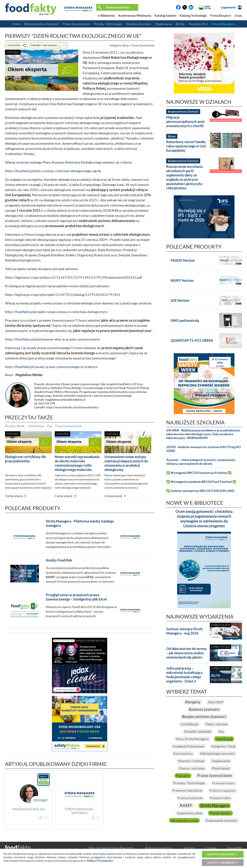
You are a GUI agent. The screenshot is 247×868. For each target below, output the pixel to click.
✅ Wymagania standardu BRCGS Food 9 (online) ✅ (201, 482)
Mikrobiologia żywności (217, 753)
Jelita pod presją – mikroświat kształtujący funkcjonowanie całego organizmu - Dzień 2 (184, 675)
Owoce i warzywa (192, 768)
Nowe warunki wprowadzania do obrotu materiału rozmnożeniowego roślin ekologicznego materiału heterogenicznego (77, 465)
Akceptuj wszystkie (221, 854)
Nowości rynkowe (191, 761)
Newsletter (235, 848)
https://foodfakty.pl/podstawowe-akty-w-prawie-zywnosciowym (52, 339)
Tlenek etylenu (220, 813)
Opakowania (163, 24)
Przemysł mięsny (224, 783)
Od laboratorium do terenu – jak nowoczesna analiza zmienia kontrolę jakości (186, 653)
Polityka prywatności (159, 848)
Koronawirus (183, 753)
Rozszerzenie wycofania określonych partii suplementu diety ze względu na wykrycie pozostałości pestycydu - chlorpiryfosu (185, 177)
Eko (49, 426)
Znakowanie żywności (221, 820)
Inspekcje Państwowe (189, 746)
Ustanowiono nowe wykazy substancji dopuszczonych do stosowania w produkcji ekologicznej (126, 463)
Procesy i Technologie (108, 24)
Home (16, 24)
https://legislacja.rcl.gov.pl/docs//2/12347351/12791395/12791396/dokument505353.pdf (73, 277)
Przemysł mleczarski (187, 790)
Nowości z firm (198, 24)
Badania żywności (204, 709)
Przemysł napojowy (223, 791)
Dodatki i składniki (198, 731)
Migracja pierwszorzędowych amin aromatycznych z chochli (186, 121)
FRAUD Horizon (183, 260)
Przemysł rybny (220, 798)
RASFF (186, 805)
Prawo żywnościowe (68, 426)
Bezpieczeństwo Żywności (42, 24)
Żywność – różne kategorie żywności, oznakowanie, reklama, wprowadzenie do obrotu (201, 462)
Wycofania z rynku (184, 820)
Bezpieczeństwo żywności (204, 717)
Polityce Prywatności (100, 861)
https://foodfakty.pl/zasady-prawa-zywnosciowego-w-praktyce (51, 367)
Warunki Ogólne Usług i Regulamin (111, 848)
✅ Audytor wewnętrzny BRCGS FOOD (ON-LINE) (200, 491)
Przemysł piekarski (190, 798)
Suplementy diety (190, 813)
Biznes (180, 24)
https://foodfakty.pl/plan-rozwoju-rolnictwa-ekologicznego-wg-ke (53, 171)
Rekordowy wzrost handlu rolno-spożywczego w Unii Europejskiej (186, 146)
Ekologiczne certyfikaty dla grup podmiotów (25, 459)
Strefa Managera (223, 24)
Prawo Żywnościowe (76, 24)
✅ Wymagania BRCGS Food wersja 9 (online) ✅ (199, 473)
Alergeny (193, 702)
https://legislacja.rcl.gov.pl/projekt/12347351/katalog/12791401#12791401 (63, 294)
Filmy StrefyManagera (192, 739)
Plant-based (221, 768)
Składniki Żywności (139, 24)
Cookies (211, 848)
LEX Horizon (180, 300)
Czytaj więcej (14, 496)
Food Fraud (224, 739)
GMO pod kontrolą (185, 320)
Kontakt (189, 848)
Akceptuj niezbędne (221, 863)
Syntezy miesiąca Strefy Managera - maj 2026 (184, 631)
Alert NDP (216, 702)
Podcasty (183, 776)
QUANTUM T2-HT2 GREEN (192, 340)
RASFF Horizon (182, 280)
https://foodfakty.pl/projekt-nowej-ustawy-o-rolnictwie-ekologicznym (56, 312)
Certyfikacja (36, 426)
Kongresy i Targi (223, 746)
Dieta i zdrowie (217, 724)
